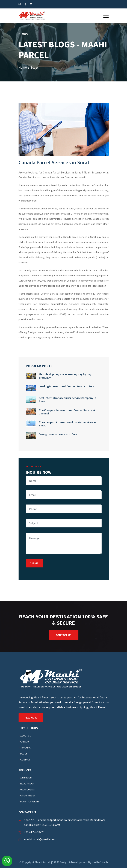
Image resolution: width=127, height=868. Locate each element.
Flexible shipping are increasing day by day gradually (65, 376)
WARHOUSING (27, 790)
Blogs (24, 754)
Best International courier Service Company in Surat (67, 400)
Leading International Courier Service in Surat (67, 386)
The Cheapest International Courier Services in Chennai (68, 412)
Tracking (26, 748)
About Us (26, 736)
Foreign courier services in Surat (59, 434)
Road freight (28, 784)
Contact (25, 760)
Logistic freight (30, 802)
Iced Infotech (100, 862)
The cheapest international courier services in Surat (67, 424)
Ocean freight (29, 796)
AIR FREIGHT (27, 778)
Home (23, 67)
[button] (106, 16)
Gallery (25, 742)
